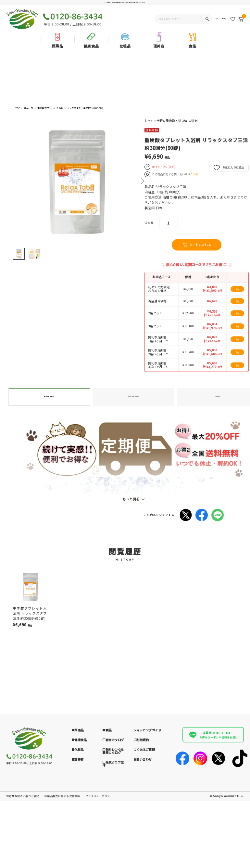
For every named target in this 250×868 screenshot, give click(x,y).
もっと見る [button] (131, 583)
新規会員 (220, 21)
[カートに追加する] (237, 289)
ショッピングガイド (147, 814)
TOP (18, 108)
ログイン (205, 21)
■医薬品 (78, 814)
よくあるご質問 (144, 834)
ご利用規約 (141, 824)
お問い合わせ (143, 843)
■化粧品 (78, 834)
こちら (194, 174)
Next (142, 181)
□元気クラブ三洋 (113, 848)
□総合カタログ (113, 824)
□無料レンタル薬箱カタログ (113, 835)
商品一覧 (29, 108)
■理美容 (78, 843)
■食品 (107, 814)
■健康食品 (79, 824)
